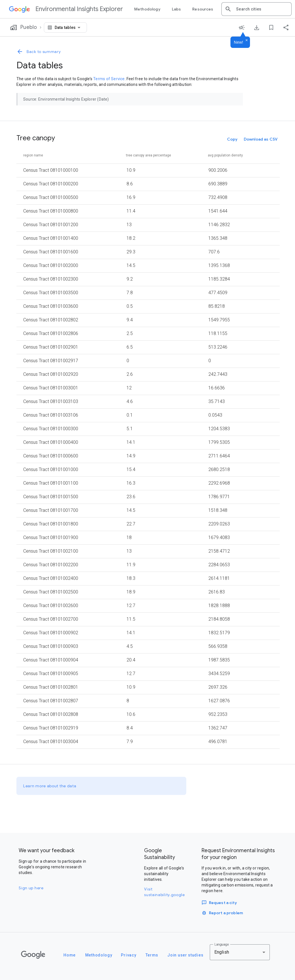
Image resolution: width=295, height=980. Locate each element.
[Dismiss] (247, 41)
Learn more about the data (50, 786)
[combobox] (262, 9)
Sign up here (31, 888)
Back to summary (39, 52)
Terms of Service (109, 79)
